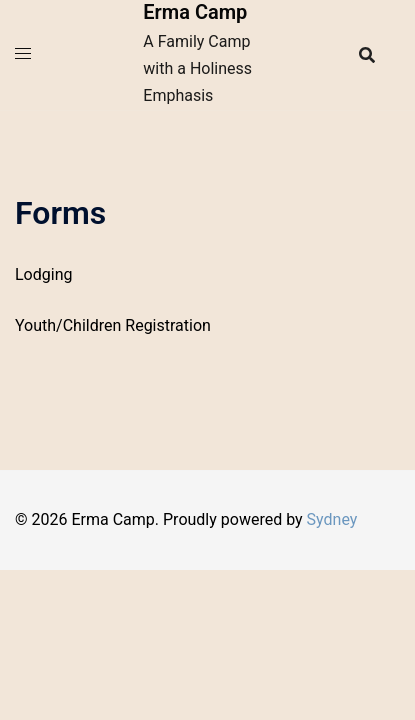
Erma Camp (195, 12)
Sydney (332, 519)
